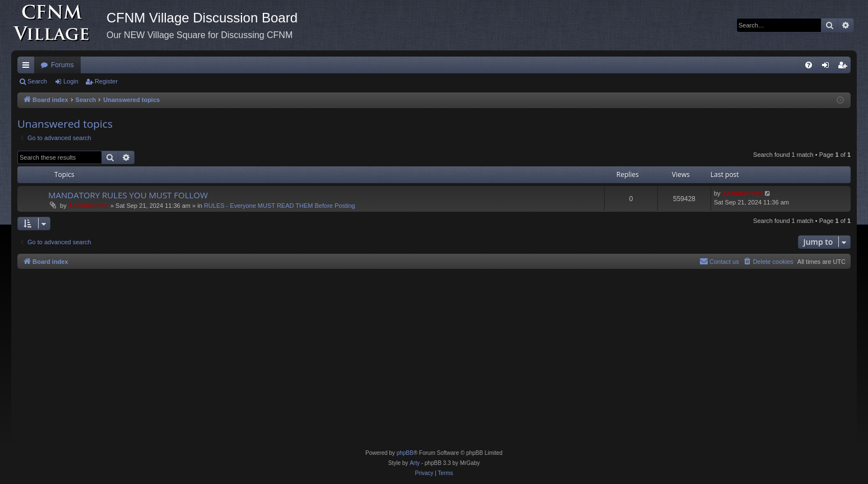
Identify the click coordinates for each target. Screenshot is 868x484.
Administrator (89, 206)
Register (106, 81)
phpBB (405, 453)
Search (37, 81)
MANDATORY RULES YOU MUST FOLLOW (128, 195)
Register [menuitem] (845, 67)
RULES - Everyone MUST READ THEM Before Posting (280, 206)
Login (71, 81)
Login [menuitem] (828, 67)
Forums (62, 65)
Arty (415, 463)
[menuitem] (809, 65)
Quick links (28, 67)
